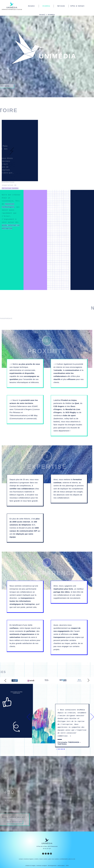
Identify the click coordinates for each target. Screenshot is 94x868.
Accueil (31, 6)
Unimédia (46, 6)
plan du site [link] (72, 859)
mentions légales (29, 859)
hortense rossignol (42, 866)
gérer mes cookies (54, 859)
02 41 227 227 (47, 849)
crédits (36, 859)
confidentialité (64, 859)
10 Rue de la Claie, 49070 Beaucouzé (47, 846)
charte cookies (43, 859)
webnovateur (61, 866)
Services (61, 6)
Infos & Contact (77, 6)
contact (21, 859)
